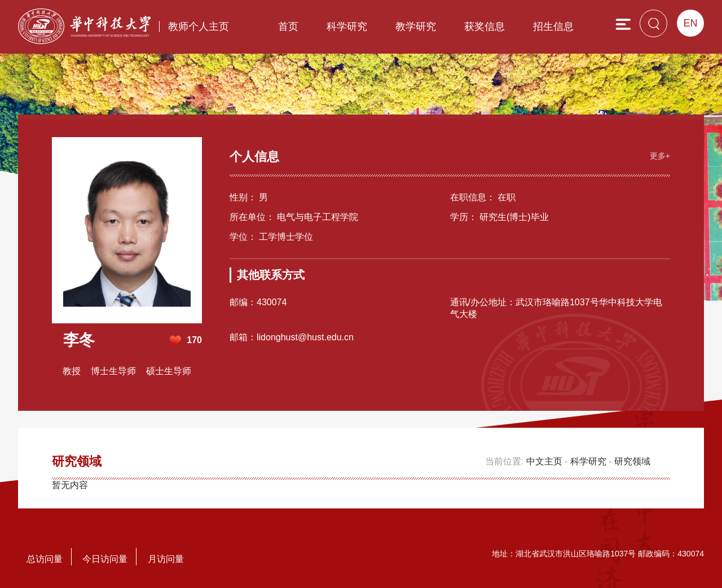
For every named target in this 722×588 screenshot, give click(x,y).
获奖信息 (485, 27)
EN (690, 23)
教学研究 (416, 27)
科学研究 (347, 27)
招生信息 (553, 27)
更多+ (660, 156)
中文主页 (544, 461)
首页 (288, 27)
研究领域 (632, 461)
